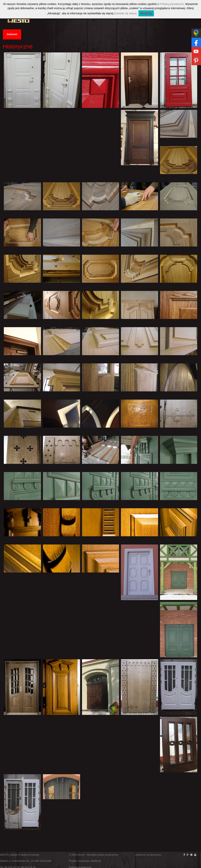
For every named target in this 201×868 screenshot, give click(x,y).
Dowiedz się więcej (125, 13)
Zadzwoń (12, 34)
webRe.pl (96, 861)
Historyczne (18, 46)
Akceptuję (146, 13)
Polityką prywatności (172, 4)
